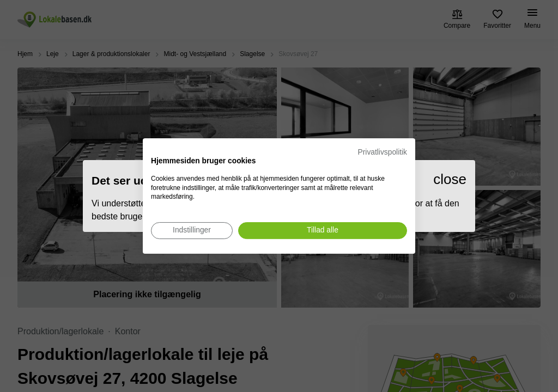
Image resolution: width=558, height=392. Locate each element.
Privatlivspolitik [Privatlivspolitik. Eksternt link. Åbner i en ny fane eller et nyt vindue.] (383, 152)
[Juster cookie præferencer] (192, 231)
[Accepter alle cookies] (323, 231)
